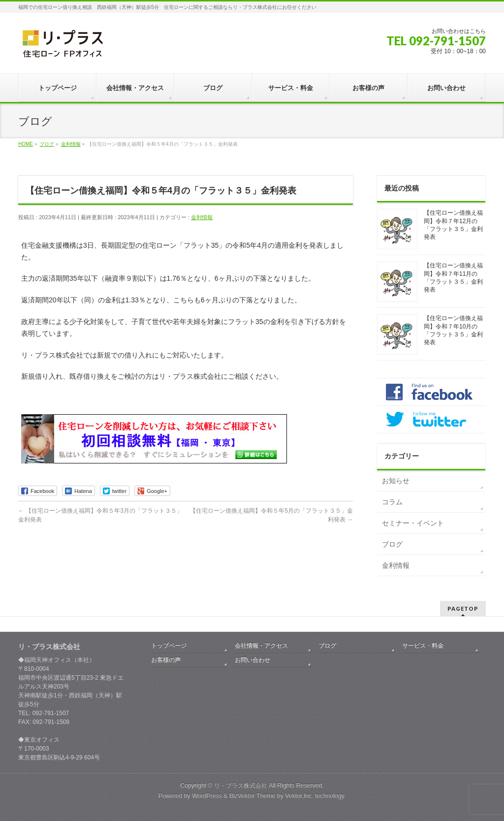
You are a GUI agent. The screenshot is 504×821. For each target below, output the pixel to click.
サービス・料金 (423, 646)
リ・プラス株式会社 (241, 786)
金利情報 (202, 217)
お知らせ (396, 481)
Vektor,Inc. (299, 796)
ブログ (392, 544)
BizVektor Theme (252, 796)
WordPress (207, 796)
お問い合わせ (252, 660)
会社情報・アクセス (261, 646)
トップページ (169, 646)
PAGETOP (463, 608)
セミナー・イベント (413, 523)
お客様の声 (166, 660)
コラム (392, 502)
